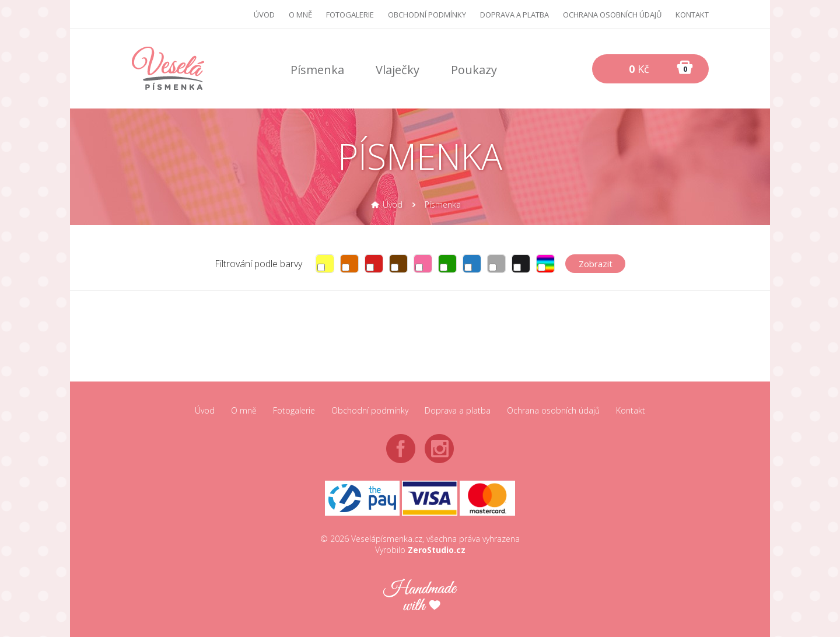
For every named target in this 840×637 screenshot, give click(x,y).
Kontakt (692, 15)
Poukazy (474, 70)
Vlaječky (398, 70)
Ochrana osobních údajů (612, 15)
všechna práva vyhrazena (473, 539)
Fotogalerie (350, 15)
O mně (300, 15)
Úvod (264, 15)
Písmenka (317, 70)
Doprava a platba (514, 15)
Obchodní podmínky (427, 15)
